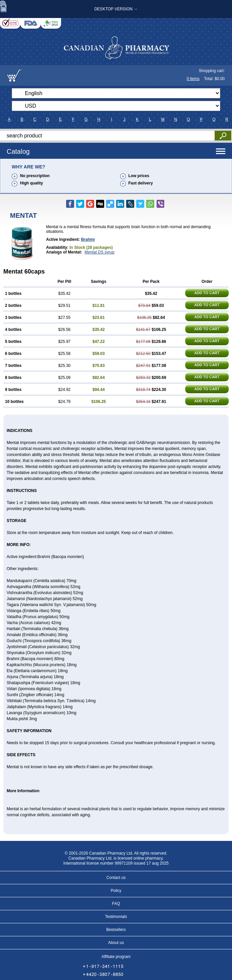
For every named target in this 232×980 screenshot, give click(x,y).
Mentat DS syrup (99, 252)
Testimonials (116, 917)
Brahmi (88, 239)
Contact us (116, 878)
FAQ (116, 904)
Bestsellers (116, 930)
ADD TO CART (207, 293)
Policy (116, 891)
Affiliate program (116, 957)
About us (116, 943)
